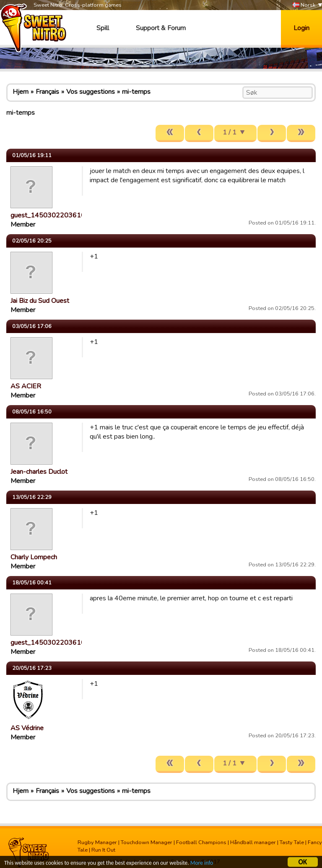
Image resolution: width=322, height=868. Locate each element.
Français (47, 92)
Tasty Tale (292, 842)
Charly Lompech (34, 557)
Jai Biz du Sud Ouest (40, 301)
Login (301, 28)
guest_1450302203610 (48, 215)
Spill (103, 28)
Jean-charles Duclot (39, 472)
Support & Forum (161, 28)
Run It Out (103, 850)
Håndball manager (253, 842)
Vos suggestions (91, 92)
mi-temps (136, 92)
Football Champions (201, 842)
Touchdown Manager (147, 842)
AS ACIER (26, 386)
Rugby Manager (97, 842)
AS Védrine (27, 728)
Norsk (304, 5)
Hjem (21, 92)
